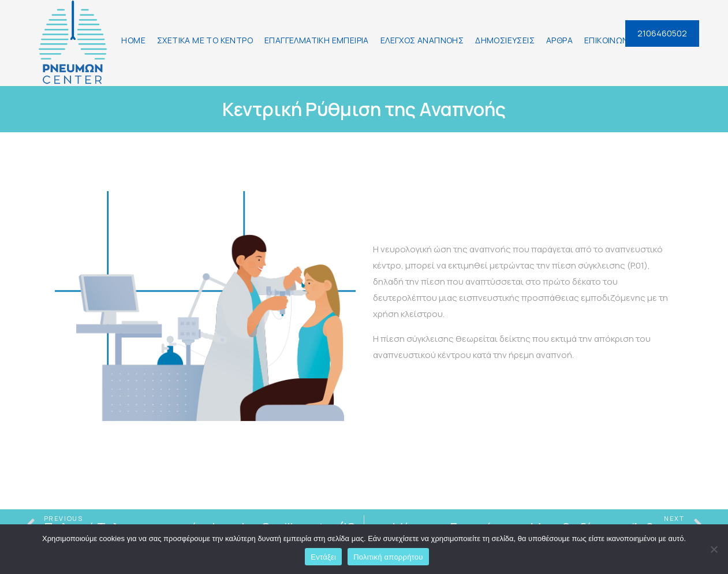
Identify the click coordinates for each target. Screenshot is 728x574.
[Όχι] (714, 549)
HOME (133, 40)
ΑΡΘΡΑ (559, 40)
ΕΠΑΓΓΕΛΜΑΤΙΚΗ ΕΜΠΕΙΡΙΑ (317, 40)
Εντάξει (323, 557)
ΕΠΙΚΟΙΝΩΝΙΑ (610, 40)
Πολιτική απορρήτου (388, 557)
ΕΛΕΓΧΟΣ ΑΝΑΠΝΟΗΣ (422, 40)
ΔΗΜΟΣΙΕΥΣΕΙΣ (505, 40)
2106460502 (662, 33)
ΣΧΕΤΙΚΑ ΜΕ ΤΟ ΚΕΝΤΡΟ (205, 40)
